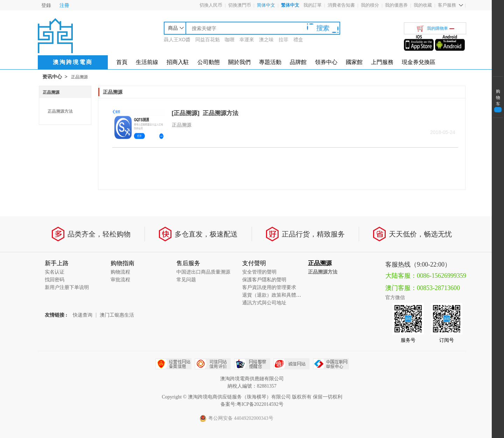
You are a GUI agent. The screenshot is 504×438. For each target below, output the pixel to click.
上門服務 (382, 62)
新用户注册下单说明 (67, 287)
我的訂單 (313, 5)
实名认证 (55, 272)
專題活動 (270, 62)
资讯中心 (52, 77)
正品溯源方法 (60, 111)
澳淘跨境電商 (73, 62)
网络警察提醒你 (252, 364)
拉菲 (283, 40)
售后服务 (188, 263)
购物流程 (120, 272)
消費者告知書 (341, 5)
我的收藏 (423, 5)
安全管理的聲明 (259, 272)
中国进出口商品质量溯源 (203, 272)
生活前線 (147, 62)
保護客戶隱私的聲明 (264, 280)
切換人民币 (211, 5)
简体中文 (266, 5)
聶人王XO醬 (177, 40)
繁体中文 (290, 5)
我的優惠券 (396, 5)
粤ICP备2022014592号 (260, 404)
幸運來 (247, 40)
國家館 (354, 62)
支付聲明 (254, 263)
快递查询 (83, 315)
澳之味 (266, 40)
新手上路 (57, 263)
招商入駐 (178, 62)
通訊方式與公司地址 (264, 303)
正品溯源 (79, 77)
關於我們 (239, 62)
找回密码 (55, 280)
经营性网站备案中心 (173, 364)
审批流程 (120, 280)
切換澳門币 (240, 5)
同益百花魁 (208, 40)
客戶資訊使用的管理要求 (269, 287)
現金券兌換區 (419, 62)
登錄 (46, 5)
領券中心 (326, 62)
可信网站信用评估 (213, 364)
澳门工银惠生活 (117, 315)
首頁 (122, 62)
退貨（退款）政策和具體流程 (274, 295)
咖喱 (230, 40)
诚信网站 (291, 364)
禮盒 (298, 40)
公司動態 (209, 62)
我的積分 (370, 5)
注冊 (64, 5)
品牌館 (298, 62)
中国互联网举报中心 (331, 364)
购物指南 (122, 263)
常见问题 (186, 280)
